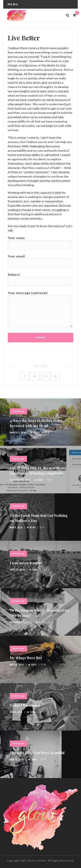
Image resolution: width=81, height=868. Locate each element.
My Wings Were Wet (26, 658)
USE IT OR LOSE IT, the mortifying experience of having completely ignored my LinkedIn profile (38, 473)
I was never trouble (26, 563)
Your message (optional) (40, 310)
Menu (13, 4)
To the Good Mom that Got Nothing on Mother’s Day (39, 518)
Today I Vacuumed (25, 705)
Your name (40, 241)
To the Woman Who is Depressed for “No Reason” (40, 613)
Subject (40, 278)
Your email (40, 260)
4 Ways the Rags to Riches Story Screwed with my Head (36, 423)
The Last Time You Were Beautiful (37, 753)
